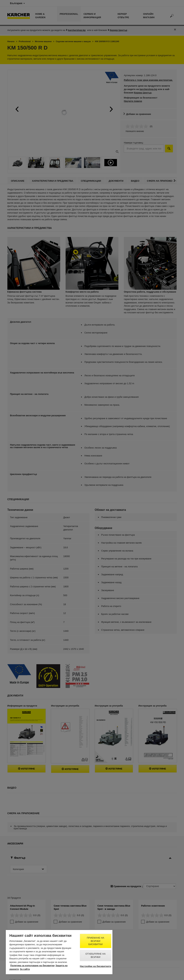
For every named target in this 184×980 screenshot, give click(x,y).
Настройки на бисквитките (96, 966)
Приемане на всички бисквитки (96, 941)
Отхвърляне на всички (96, 955)
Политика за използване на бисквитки (32, 966)
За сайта (25, 969)
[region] (59, 952)
